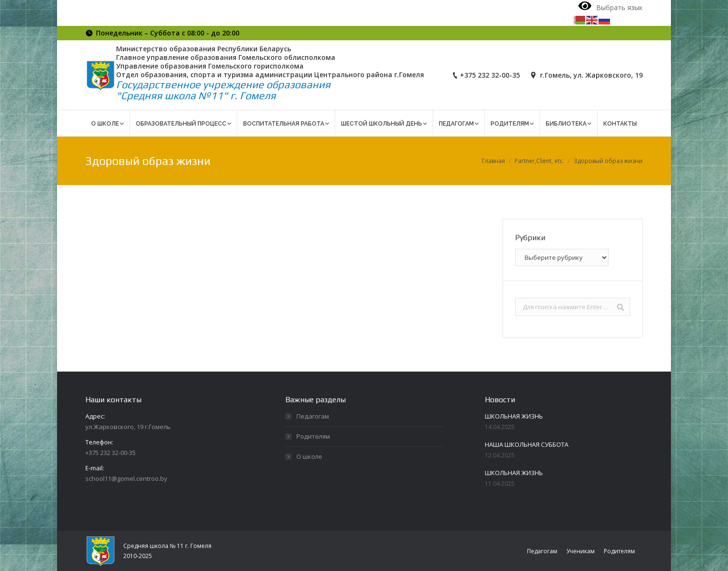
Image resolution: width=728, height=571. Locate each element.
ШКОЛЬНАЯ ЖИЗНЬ (514, 416)
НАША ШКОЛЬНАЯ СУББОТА (527, 444)
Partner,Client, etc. (539, 161)
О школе (309, 456)
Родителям (313, 436)
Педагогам (313, 416)
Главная (493, 161)
